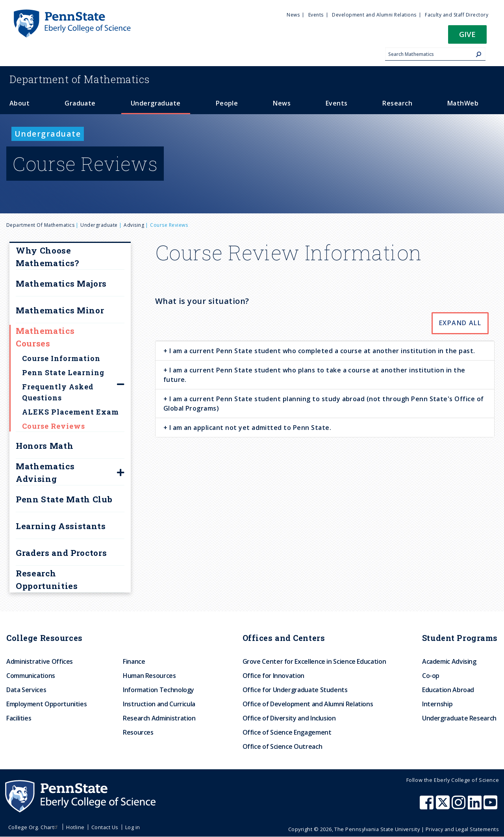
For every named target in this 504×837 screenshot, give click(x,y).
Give (467, 34)
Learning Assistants (61, 526)
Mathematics (80, 79)
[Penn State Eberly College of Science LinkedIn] (476, 806)
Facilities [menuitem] (19, 718)
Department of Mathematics (40, 225)
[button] (467, 37)
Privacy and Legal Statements (462, 829)
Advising (134, 225)
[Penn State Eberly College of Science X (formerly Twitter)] (444, 806)
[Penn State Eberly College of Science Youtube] (491, 806)
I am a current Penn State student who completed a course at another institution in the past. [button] (321, 351)
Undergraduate (99, 225)
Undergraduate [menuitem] (156, 103)
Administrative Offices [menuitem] (40, 661)
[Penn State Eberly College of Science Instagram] (460, 806)
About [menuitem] (19, 103)
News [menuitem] (293, 15)
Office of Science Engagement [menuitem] (287, 732)
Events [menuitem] (316, 15)
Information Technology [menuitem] (158, 690)
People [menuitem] (227, 103)
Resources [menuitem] (138, 732)
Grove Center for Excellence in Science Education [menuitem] (314, 661)
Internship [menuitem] (437, 704)
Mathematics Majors (61, 283)
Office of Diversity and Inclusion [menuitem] (289, 718)
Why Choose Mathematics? (47, 257)
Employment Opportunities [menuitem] (46, 704)
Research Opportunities (47, 580)
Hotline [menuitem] (75, 827)
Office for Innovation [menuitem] (273, 676)
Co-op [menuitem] (431, 676)
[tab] (325, 351)
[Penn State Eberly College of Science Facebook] (428, 806)
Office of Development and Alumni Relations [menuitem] (308, 704)
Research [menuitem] (397, 103)
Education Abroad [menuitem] (448, 690)
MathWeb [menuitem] (463, 103)
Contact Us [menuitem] (105, 827)
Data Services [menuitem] (26, 690)
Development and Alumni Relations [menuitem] (374, 15)
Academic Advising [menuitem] (449, 661)
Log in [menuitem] (133, 827)
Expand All (460, 323)
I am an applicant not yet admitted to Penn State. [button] (249, 428)
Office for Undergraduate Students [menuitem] (295, 690)
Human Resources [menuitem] (149, 676)
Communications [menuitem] (31, 676)
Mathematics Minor (60, 310)
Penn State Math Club (64, 499)
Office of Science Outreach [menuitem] (283, 746)
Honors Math (44, 446)
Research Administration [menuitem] (159, 718)
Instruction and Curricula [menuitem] (159, 704)
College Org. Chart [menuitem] (34, 827)
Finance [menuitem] (134, 661)
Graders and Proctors (61, 553)
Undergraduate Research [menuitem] (459, 718)
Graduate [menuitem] (80, 103)
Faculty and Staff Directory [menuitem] (457, 15)
